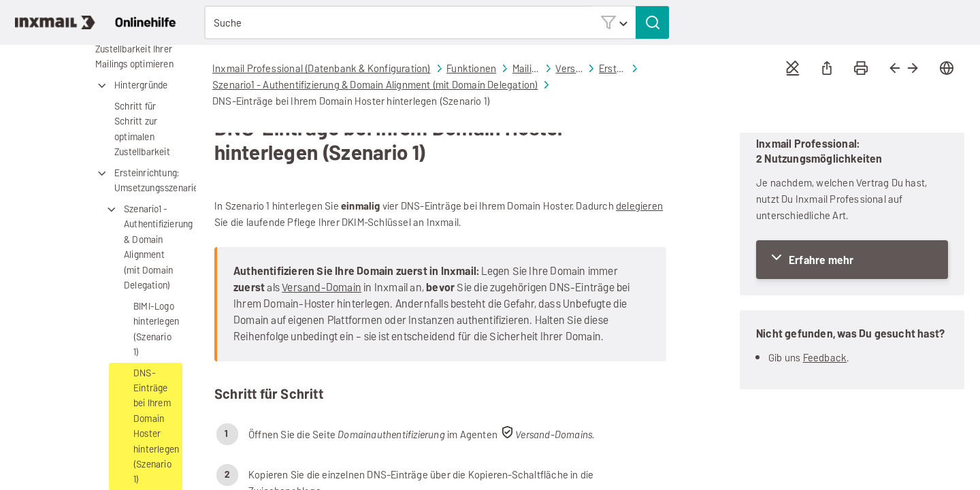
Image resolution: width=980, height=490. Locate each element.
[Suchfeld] (437, 22)
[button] (614, 22)
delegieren (639, 206)
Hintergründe (131, 86)
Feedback (825, 358)
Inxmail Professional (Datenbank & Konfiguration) (322, 68)
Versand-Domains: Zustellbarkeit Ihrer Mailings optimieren (124, 50)
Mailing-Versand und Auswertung (526, 69)
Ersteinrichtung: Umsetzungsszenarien (138, 181)
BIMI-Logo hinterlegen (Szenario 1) (156, 329)
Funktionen (471, 68)
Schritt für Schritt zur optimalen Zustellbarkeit (142, 129)
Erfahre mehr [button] (821, 260)
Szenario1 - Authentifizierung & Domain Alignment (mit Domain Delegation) (143, 248)
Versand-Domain (322, 288)
